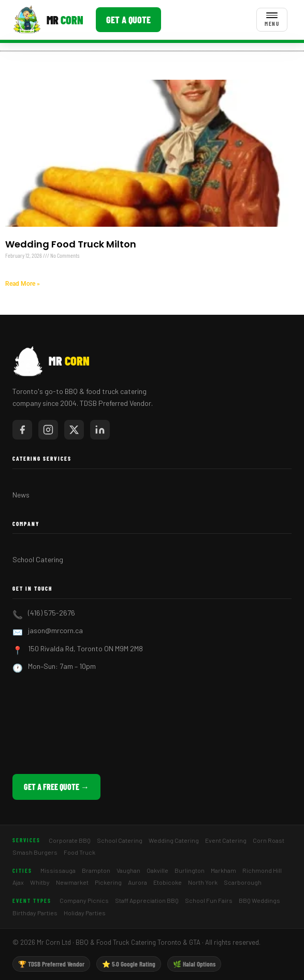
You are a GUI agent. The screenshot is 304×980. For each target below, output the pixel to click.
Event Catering (226, 840)
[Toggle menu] (272, 20)
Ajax (18, 882)
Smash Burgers (35, 852)
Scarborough (243, 882)
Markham (223, 870)
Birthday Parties (35, 913)
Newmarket (72, 882)
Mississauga (58, 870)
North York (203, 882)
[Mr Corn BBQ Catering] (48, 20)
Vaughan (128, 870)
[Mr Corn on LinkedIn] (100, 430)
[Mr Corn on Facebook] (22, 430)
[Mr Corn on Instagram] (48, 430)
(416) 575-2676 (52, 613)
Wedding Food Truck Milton (71, 244)
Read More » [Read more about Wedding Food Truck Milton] (23, 284)
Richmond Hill (262, 870)
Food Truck (79, 852)
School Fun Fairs (209, 900)
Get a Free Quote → (56, 787)
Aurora (137, 882)
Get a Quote (128, 20)
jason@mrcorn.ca (55, 630)
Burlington (190, 870)
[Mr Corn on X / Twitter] (74, 430)
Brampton (96, 870)
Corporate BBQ (70, 840)
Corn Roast (269, 840)
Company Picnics (84, 900)
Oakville (157, 870)
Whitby (40, 882)
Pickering (108, 882)
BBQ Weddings (259, 900)
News (21, 495)
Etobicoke (168, 882)
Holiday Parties (85, 913)
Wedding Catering (174, 840)
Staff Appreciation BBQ (147, 900)
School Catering (38, 559)
